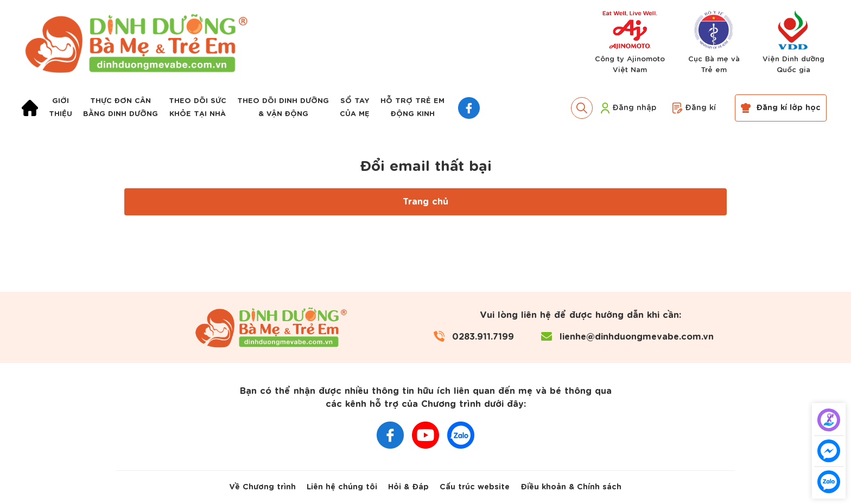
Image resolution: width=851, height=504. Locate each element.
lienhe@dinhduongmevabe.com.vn (637, 337)
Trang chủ (426, 202)
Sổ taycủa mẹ (355, 108)
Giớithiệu (61, 108)
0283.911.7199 (483, 337)
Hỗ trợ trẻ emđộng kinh (412, 108)
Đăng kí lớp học (781, 108)
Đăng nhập (628, 108)
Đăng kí (694, 108)
